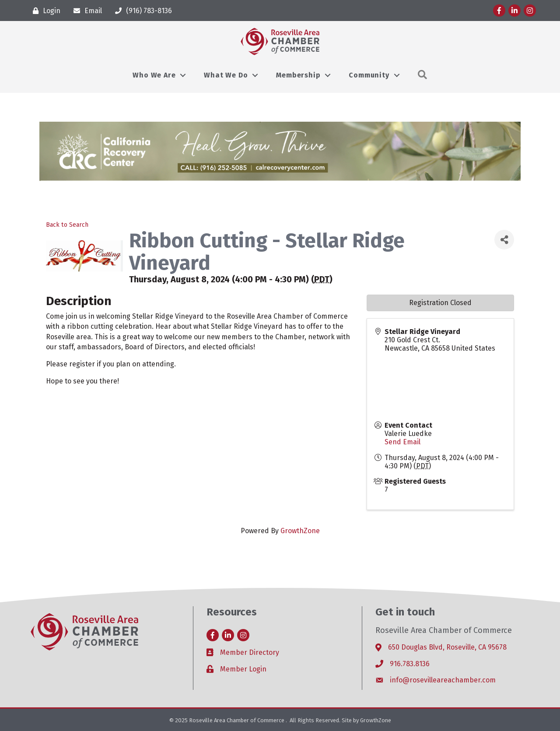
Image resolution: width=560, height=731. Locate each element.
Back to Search (67, 225)
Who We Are (154, 75)
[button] (423, 75)
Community (369, 75)
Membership (298, 75)
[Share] (504, 240)
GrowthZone (300, 531)
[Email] (86, 11)
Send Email (402, 442)
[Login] (44, 11)
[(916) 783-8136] (141, 11)
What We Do (226, 75)
